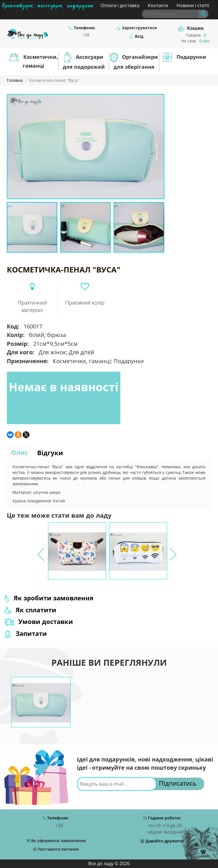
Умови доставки (39, 621)
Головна (15, 80)
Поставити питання (56, 849)
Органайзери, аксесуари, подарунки (48, 5)
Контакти (158, 5)
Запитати (26, 633)
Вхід (136, 37)
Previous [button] (40, 551)
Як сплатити (30, 610)
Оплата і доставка (120, 5)
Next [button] (173, 551)
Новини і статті (193, 5)
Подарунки (184, 57)
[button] (159, 99)
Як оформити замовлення (56, 841)
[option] (77, 551)
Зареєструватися (136, 28)
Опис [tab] (19, 452)
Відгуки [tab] (50, 453)
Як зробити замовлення (49, 598)
